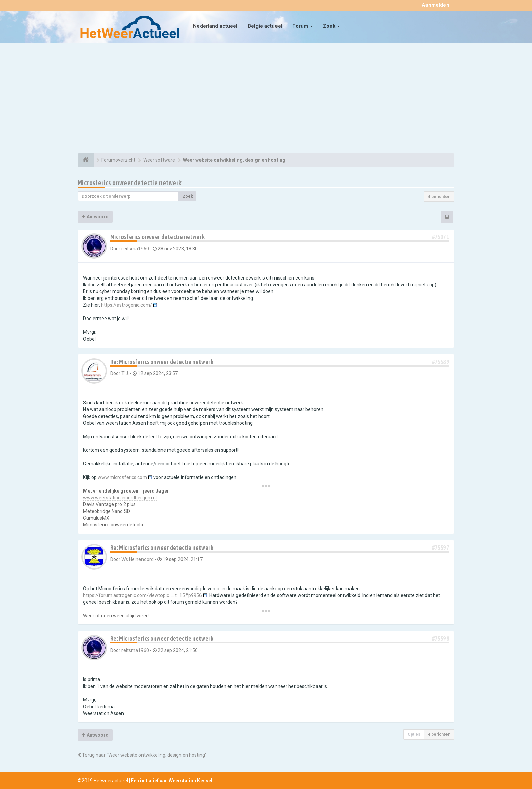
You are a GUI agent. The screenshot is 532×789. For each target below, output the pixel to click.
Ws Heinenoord (138, 559)
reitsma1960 (135, 249)
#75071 (440, 237)
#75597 (440, 548)
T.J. (125, 373)
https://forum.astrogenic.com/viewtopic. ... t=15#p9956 (142, 595)
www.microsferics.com (122, 477)
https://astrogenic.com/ (127, 305)
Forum (303, 26)
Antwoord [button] (95, 217)
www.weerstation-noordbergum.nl (120, 498)
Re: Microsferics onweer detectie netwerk (162, 362)
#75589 (440, 362)
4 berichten (439, 197)
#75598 (440, 639)
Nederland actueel (215, 26)
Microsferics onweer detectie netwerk (130, 183)
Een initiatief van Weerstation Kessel (172, 781)
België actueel (265, 26)
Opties (414, 734)
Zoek (331, 26)
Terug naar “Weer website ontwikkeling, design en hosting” (142, 755)
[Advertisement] (266, 99)
